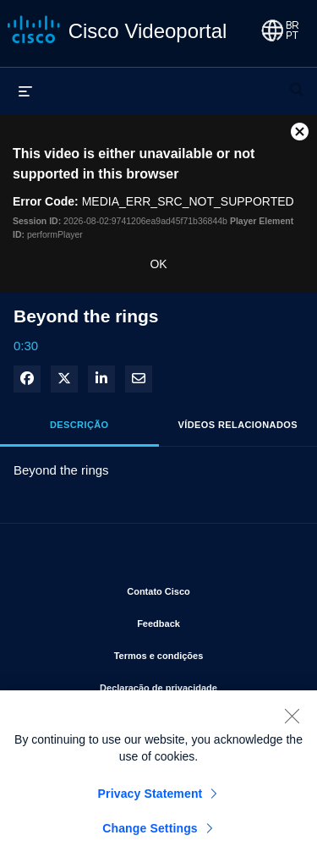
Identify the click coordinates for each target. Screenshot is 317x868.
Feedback (214, 620)
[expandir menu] (25, 91)
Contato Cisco (209, 588)
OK (158, 264)
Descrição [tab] (79, 425)
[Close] (292, 723)
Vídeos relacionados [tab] (238, 425)
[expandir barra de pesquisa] (297, 82)
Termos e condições (202, 652)
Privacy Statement (150, 801)
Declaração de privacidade (195, 684)
